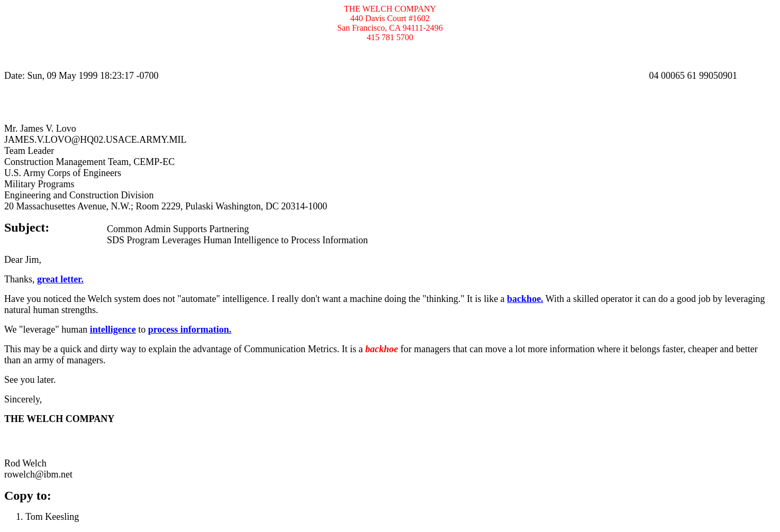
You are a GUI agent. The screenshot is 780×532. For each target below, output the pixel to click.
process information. (190, 329)
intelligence (113, 329)
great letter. (60, 279)
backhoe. (525, 299)
